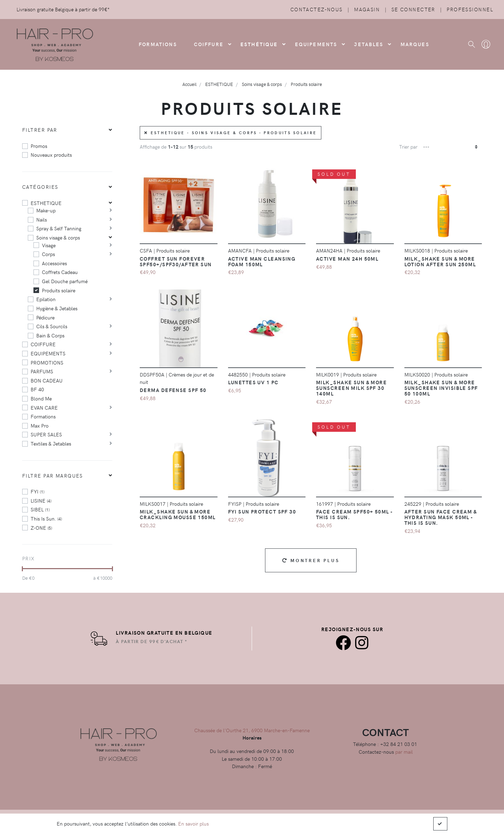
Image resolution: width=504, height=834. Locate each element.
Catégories (40, 187)
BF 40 (37, 389)
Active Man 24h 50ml (347, 259)
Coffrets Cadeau (60, 272)
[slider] (22, 569)
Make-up (46, 210)
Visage (49, 245)
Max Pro (40, 425)
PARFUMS (42, 371)
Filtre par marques (53, 475)
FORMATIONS (158, 44)
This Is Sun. (46, 518)
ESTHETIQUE (46, 203)
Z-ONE (41, 528)
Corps (48, 254)
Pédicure (45, 317)
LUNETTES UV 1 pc (253, 382)
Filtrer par (40, 130)
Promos (39, 146)
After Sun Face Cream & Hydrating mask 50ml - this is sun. (441, 517)
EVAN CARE (44, 407)
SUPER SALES (46, 434)
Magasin (367, 9)
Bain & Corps (50, 335)
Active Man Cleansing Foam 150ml (262, 261)
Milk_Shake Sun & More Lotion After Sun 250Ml (440, 261)
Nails (42, 219)
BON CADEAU (47, 380)
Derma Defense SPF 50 (173, 390)
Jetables (369, 44)
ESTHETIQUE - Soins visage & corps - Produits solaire (231, 133)
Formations (43, 416)
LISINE (41, 500)
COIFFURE (209, 44)
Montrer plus (311, 560)
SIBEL (40, 509)
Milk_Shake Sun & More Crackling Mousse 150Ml (178, 514)
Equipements (316, 44)
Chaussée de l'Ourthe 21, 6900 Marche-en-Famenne (252, 730)
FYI (37, 491)
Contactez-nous (317, 9)
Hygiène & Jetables (57, 308)
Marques (415, 44)
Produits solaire (59, 290)
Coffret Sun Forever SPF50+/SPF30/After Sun (176, 261)
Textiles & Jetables (51, 443)
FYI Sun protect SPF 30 (262, 511)
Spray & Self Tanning (59, 228)
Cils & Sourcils (52, 326)
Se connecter (413, 9)
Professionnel (470, 9)
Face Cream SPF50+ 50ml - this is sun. (354, 514)
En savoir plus (193, 823)
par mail (404, 752)
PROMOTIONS (47, 362)
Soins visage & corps (58, 237)
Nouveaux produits (51, 155)
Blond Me (41, 398)
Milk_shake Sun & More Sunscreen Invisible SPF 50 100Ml (441, 388)
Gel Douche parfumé (65, 281)
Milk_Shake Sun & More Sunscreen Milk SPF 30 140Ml (351, 388)
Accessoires (54, 263)
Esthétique (259, 44)
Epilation (46, 299)
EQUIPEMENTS (48, 353)
